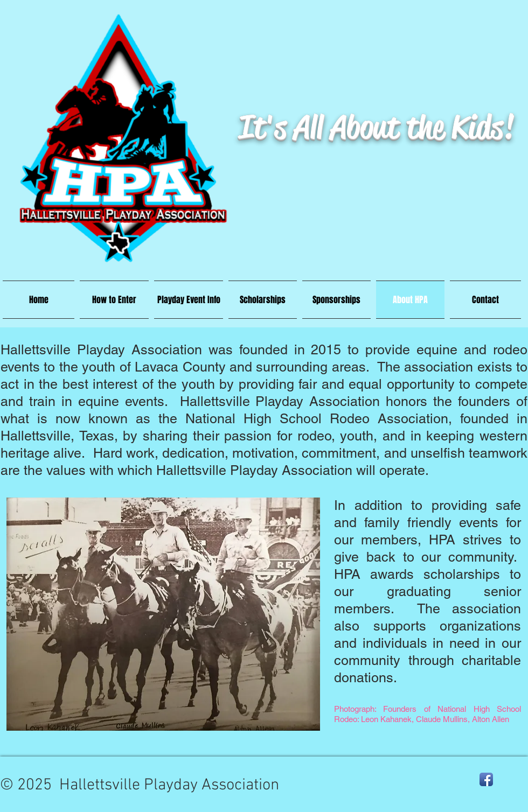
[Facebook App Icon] (486, 779)
